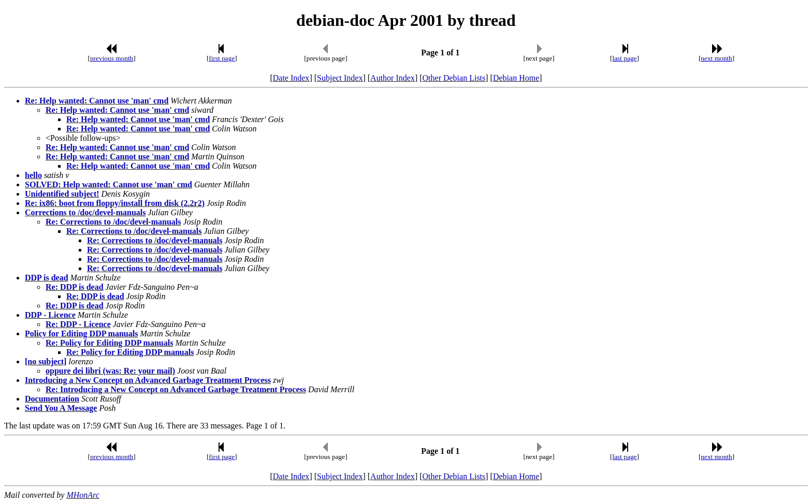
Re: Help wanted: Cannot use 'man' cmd (97, 101)
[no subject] (46, 361)
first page (222, 58)
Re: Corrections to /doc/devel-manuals (113, 222)
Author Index (393, 78)
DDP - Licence (50, 315)
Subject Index (340, 78)
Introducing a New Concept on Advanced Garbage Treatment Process (148, 380)
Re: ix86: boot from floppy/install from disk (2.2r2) (115, 203)
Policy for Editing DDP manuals (81, 333)
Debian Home (516, 78)
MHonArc (83, 495)
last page (625, 58)
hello (33, 175)
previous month (112, 58)
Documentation (52, 399)
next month (716, 58)
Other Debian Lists (454, 78)
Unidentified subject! (62, 194)
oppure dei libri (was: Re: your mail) (110, 371)
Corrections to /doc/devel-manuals (85, 212)
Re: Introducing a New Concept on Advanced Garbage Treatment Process (176, 389)
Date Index (291, 78)
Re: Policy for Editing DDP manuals (109, 343)
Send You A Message (61, 408)
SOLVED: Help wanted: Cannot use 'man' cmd (108, 184)
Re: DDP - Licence (78, 324)
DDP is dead (47, 278)
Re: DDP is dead (75, 287)
